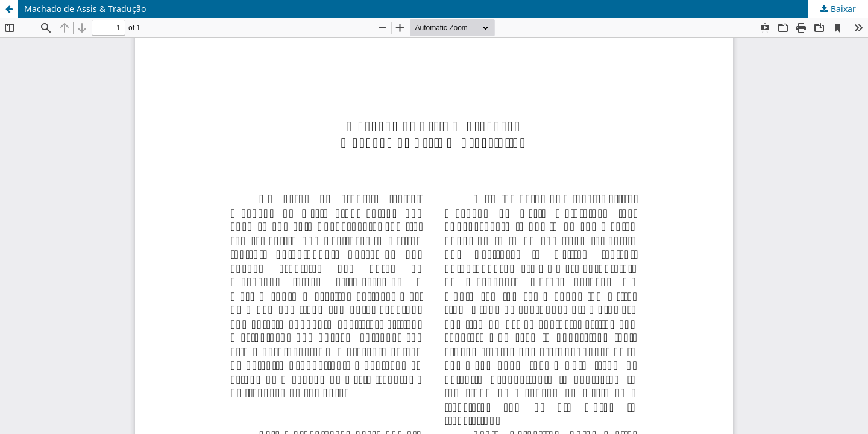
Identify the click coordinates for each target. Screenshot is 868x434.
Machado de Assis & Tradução (85, 9)
